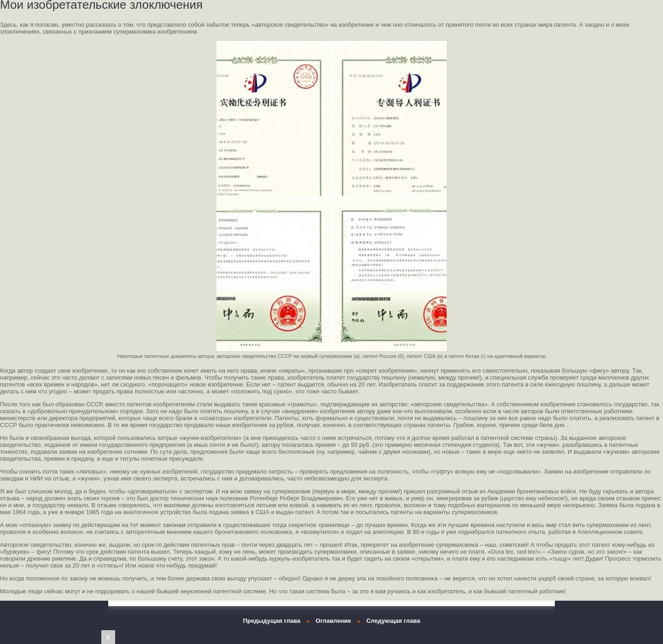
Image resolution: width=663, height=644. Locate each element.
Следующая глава (393, 621)
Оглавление (334, 621)
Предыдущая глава (272, 621)
